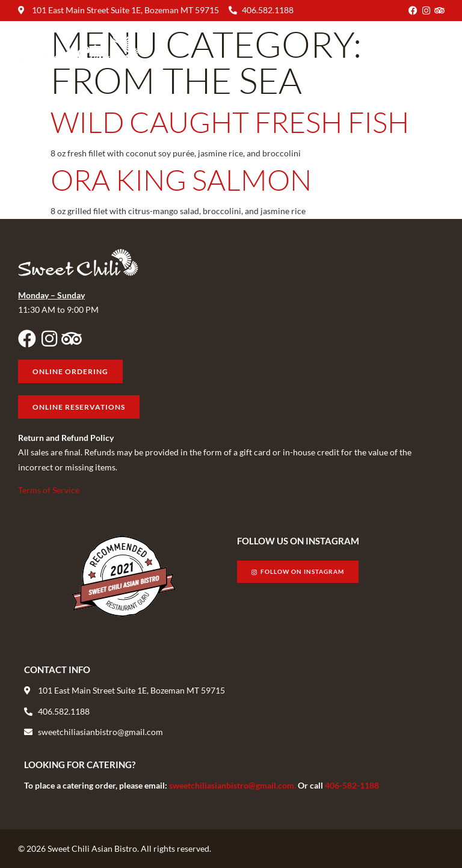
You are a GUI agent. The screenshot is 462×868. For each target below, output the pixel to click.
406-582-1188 (352, 785)
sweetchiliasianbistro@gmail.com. (233, 785)
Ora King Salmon (181, 180)
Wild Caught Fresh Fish (230, 122)
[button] (434, 48)
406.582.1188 (268, 10)
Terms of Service (49, 490)
